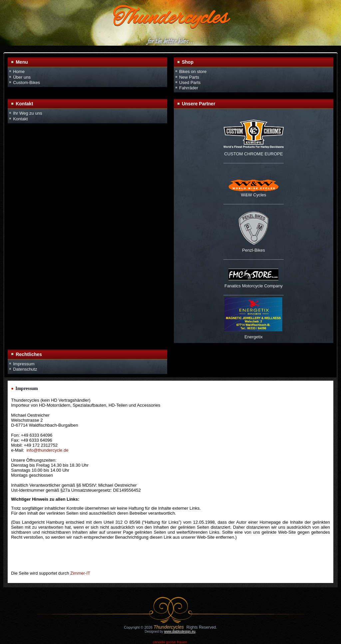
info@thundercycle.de (47, 450)
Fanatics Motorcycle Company (254, 286)
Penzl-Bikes (254, 250)
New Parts (189, 77)
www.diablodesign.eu (180, 631)
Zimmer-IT (80, 573)
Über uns (22, 77)
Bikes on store (193, 71)
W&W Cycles (253, 195)
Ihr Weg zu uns (27, 113)
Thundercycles (170, 19)
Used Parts (190, 82)
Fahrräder (189, 88)
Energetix (254, 337)
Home (19, 71)
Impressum (24, 364)
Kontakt (20, 119)
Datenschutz (25, 369)
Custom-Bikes (26, 82)
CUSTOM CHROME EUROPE (253, 154)
